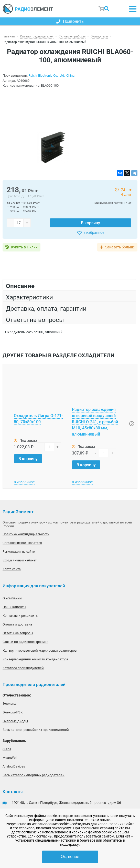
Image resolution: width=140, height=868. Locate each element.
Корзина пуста (102, 9)
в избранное (94, 233)
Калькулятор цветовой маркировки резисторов (40, 650)
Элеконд (9, 704)
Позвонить (70, 21)
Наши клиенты (14, 607)
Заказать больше (120, 247)
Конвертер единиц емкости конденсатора (35, 659)
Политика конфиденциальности (26, 534)
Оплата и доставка (17, 624)
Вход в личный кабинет (20, 560)
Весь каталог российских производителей (36, 730)
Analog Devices (14, 766)
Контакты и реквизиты (20, 616)
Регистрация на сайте (19, 552)
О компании (12, 598)
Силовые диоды (15, 721)
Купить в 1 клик (24, 247)
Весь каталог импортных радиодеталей (34, 775)
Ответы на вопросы (18, 633)
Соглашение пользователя (22, 543)
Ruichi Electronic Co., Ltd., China (51, 75)
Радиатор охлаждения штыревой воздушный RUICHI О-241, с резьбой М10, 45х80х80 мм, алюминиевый (95, 422)
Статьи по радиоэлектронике (25, 642)
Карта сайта (12, 569)
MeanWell (10, 758)
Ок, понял (70, 857)
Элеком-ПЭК (13, 712)
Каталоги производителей (23, 668)
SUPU (7, 749)
